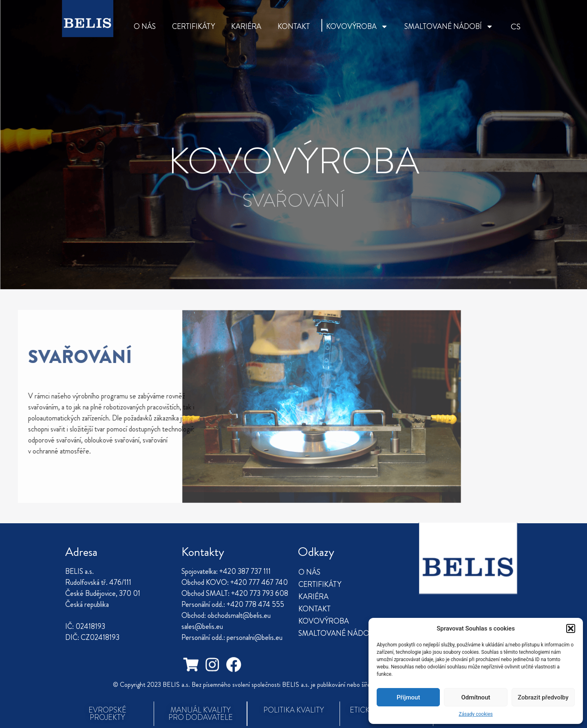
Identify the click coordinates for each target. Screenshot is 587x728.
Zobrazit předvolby (543, 697)
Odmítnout (476, 697)
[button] (571, 628)
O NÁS (145, 27)
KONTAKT (294, 27)
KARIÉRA (246, 27)
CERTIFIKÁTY (193, 27)
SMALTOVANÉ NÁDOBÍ (449, 27)
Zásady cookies (476, 714)
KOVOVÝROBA (357, 27)
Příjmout (408, 697)
